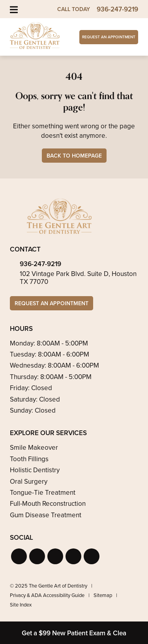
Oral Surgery (29, 482)
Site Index (21, 605)
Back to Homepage (74, 156)
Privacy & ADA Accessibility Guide (47, 595)
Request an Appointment (109, 37)
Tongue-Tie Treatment (43, 493)
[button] (19, 556)
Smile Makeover (34, 448)
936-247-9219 (40, 264)
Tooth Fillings (29, 459)
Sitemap (103, 595)
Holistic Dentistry (35, 470)
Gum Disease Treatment (46, 515)
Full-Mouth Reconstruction (48, 504)
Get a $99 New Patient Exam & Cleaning (81, 633)
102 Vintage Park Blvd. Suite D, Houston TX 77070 (78, 278)
